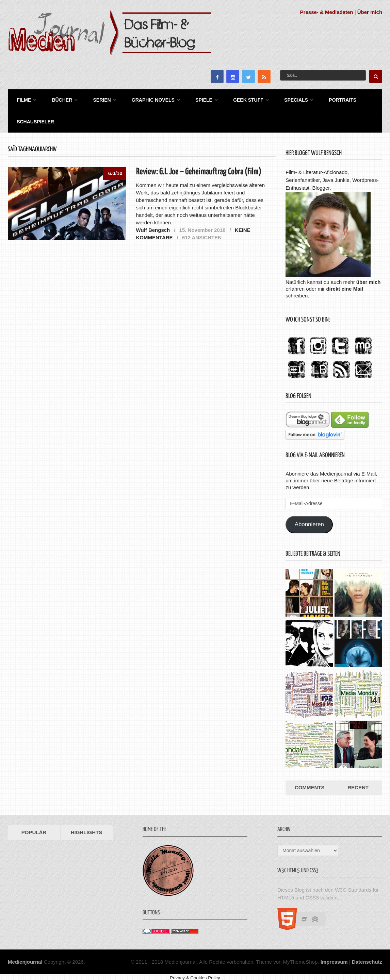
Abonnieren (309, 521)
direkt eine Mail (344, 285)
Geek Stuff (237, 99)
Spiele (195, 99)
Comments (310, 784)
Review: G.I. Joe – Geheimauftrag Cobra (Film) (199, 168)
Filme (22, 99)
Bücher (58, 99)
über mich (369, 279)
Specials (283, 99)
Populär (34, 829)
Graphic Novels (146, 99)
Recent (358, 784)
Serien (96, 99)
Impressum (334, 958)
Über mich (370, 12)
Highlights (87, 829)
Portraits (328, 99)
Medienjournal (25, 958)
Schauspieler (33, 119)
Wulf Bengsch (153, 227)
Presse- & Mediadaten (327, 12)
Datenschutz (367, 958)
